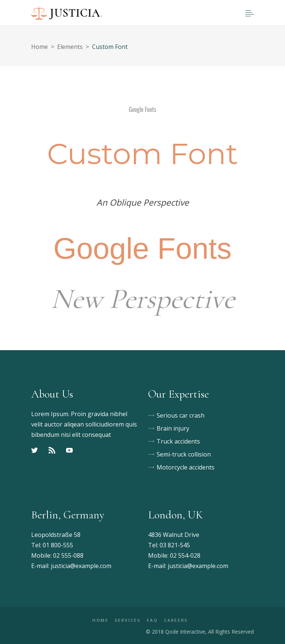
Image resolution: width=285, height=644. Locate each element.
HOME (101, 620)
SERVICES (128, 620)
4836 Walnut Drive (174, 535)
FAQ (153, 620)
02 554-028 (185, 555)
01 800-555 (58, 545)
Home (40, 47)
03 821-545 (175, 545)
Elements (70, 47)
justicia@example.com (81, 566)
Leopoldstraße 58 (56, 535)
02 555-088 (68, 555)
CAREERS (176, 620)
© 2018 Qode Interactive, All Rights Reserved (200, 632)
